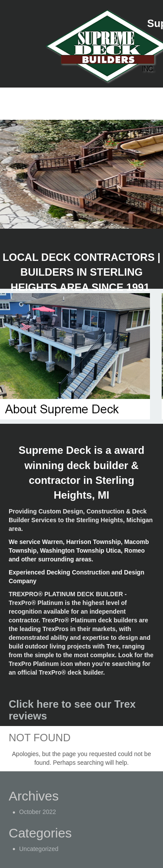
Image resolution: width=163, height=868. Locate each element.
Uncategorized (39, 849)
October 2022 (38, 812)
